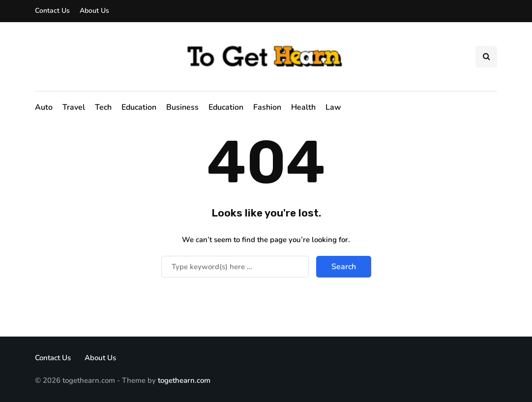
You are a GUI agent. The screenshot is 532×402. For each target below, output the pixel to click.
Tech (103, 107)
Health (303, 107)
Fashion (267, 107)
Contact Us (52, 11)
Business (182, 107)
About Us (94, 11)
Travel (74, 107)
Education (139, 107)
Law (333, 107)
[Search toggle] (486, 57)
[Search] (235, 267)
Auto (44, 107)
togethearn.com (184, 380)
